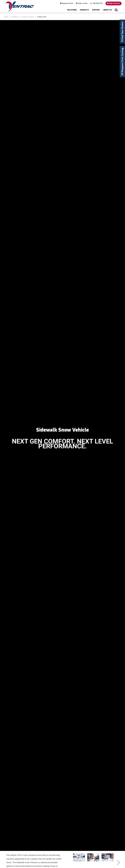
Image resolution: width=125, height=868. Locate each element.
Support (96, 10)
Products (84, 10)
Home (6, 17)
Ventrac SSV (42, 17)
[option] (79, 858)
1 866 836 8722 (96, 3)
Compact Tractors (28, 17)
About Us (107, 10)
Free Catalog (114, 3)
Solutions (72, 10)
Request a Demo (67, 3)
